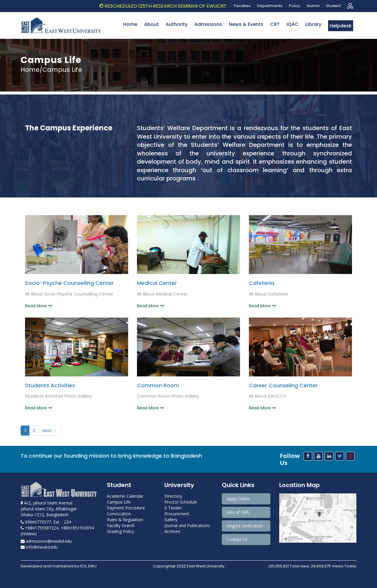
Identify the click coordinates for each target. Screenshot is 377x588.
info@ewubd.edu (39, 547)
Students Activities (50, 385)
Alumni (313, 6)
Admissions (208, 24)
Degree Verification (245, 526)
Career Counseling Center (283, 385)
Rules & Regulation (125, 520)
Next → (50, 431)
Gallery (171, 520)
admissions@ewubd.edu (46, 541)
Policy (295, 6)
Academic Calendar (125, 496)
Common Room (158, 385)
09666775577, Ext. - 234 (46, 522)
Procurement (177, 514)
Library (313, 24)
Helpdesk (341, 26)
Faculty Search (121, 525)
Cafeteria (262, 283)
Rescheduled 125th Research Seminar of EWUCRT (170, 6)
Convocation (119, 514)
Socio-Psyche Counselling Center (69, 283)
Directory (173, 496)
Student (333, 6)
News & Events (246, 24)
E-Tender (173, 508)
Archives (172, 531)
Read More (39, 306)
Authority (177, 24)
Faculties (242, 6)
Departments (270, 6)
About (151, 24)
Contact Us (237, 539)
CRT (275, 24)
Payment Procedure (126, 508)
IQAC (293, 24)
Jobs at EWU (238, 512)
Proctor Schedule (181, 502)
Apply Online (238, 499)
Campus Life (119, 502)
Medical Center (157, 283)
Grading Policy (120, 531)
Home (130, 24)
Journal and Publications (187, 525)
